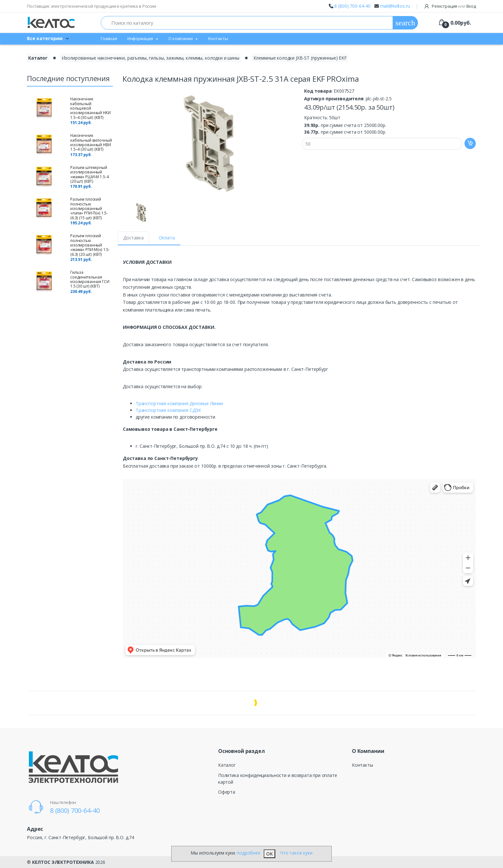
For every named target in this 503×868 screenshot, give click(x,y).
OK (269, 854)
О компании (181, 38)
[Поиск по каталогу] (247, 23)
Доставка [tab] (133, 238)
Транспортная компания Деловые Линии (179, 403)
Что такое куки (296, 853)
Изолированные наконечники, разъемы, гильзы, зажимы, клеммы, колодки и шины (150, 58)
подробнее (249, 853)
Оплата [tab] (167, 238)
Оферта (227, 792)
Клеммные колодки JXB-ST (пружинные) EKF (300, 58)
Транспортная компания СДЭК (168, 410)
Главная (109, 38)
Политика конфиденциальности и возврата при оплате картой (278, 779)
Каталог (227, 765)
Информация (140, 38)
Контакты (218, 38)
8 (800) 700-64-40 (352, 6)
